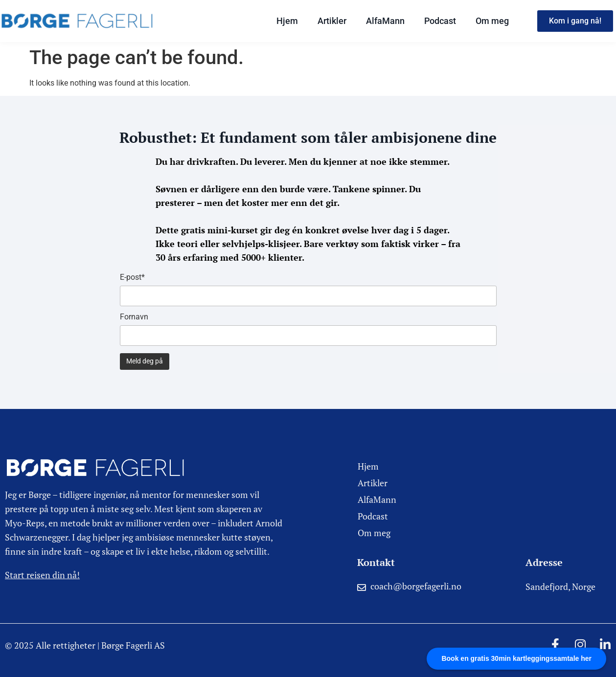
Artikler (332, 21)
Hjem (287, 21)
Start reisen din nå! (42, 575)
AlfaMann (385, 21)
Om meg (492, 21)
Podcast (440, 21)
